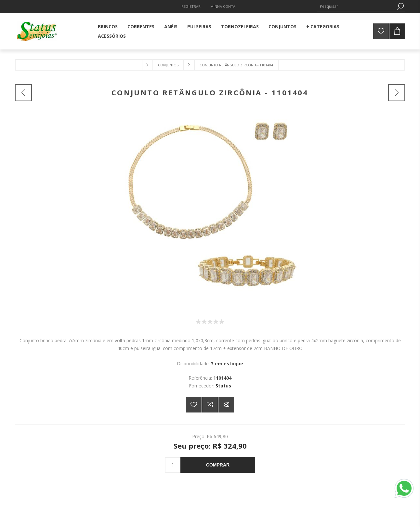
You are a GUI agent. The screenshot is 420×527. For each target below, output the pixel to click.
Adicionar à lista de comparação (210, 405)
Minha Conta (223, 6)
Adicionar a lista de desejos (194, 405)
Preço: (199, 436)
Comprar (218, 465)
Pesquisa (400, 6)
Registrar (191, 6)
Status (223, 386)
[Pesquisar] (356, 6)
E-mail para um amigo (226, 405)
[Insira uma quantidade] (173, 465)
